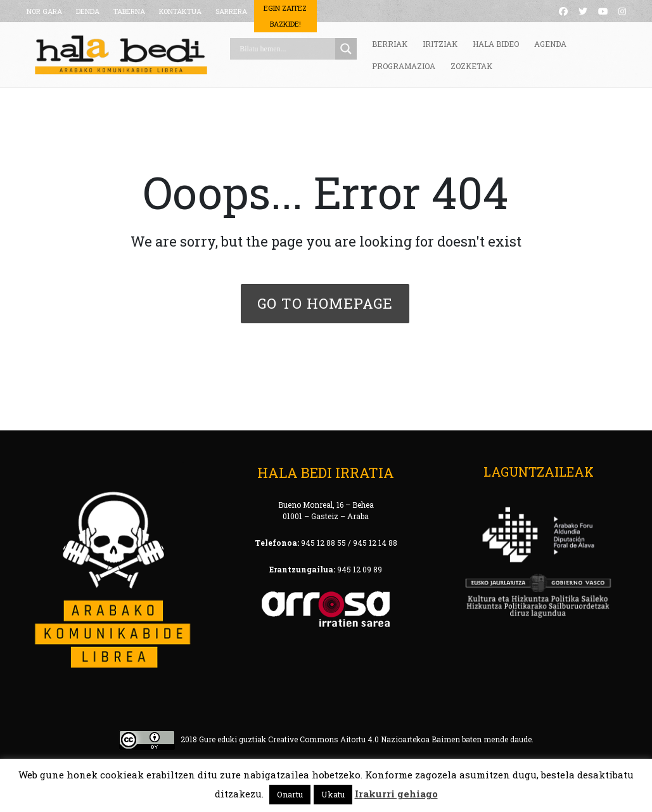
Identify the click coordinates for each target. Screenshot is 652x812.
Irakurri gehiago (396, 794)
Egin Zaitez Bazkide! (285, 16)
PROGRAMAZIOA (404, 66)
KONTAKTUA (180, 11)
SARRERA (231, 11)
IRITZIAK (440, 44)
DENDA (88, 11)
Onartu (290, 794)
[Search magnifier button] (346, 49)
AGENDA (550, 44)
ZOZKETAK (471, 66)
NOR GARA (44, 11)
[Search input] (286, 49)
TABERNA (129, 11)
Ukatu (333, 794)
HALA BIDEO (496, 44)
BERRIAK (390, 44)
